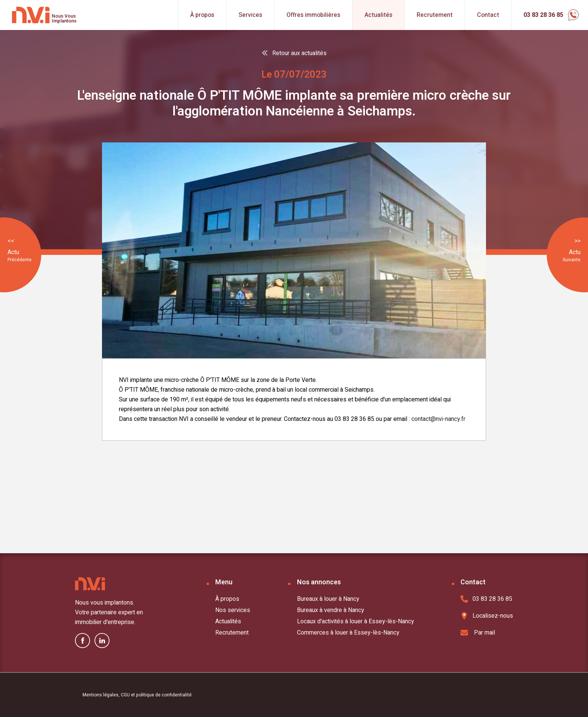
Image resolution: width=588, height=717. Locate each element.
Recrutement (435, 15)
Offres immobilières (313, 15)
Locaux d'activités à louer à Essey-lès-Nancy (355, 621)
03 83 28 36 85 (486, 599)
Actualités (378, 15)
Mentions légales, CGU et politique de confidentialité (137, 695)
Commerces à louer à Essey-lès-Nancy (348, 633)
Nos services (233, 610)
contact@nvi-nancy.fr (438, 419)
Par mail (478, 633)
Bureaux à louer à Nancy (328, 599)
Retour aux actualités (299, 53)
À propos (202, 15)
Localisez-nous (487, 616)
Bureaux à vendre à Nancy (331, 610)
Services (250, 15)
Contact (488, 15)
